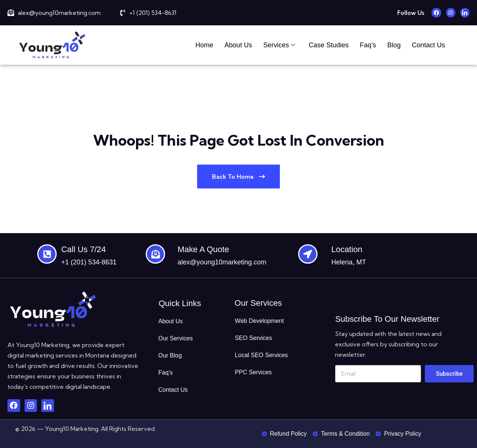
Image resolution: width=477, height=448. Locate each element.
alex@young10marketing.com (222, 262)
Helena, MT (349, 262)
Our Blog (170, 355)
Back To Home (238, 177)
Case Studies (328, 45)
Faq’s (368, 45)
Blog (394, 45)
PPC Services (253, 372)
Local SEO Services (261, 355)
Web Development (259, 321)
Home (204, 45)
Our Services (176, 338)
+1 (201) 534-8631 (89, 262)
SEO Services (253, 338)
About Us (238, 45)
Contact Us (428, 45)
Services (279, 45)
